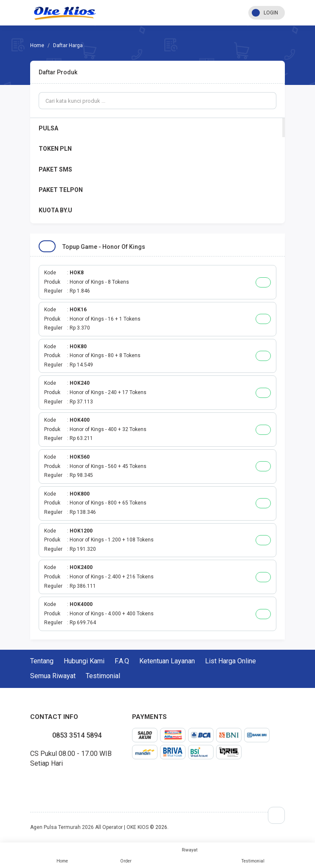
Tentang (42, 661)
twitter (37, 783)
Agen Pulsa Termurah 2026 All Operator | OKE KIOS (89, 827)
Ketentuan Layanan (167, 661)
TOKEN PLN (55, 149)
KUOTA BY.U (55, 210)
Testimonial (253, 855)
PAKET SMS (55, 169)
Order (126, 855)
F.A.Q (122, 661)
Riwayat (190, 850)
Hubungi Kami (84, 661)
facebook (30, 783)
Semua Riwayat (53, 676)
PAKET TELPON (61, 190)
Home (62, 855)
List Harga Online (231, 661)
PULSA (48, 128)
